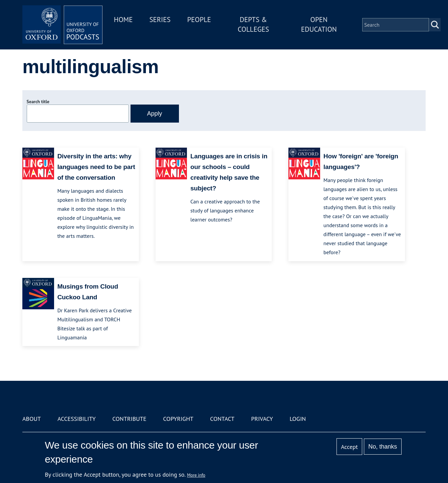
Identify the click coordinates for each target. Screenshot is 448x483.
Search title (38, 102)
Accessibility (76, 419)
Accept (349, 447)
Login (298, 419)
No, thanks (383, 447)
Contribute (129, 419)
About (32, 419)
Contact (222, 419)
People (199, 20)
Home (123, 20)
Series (160, 20)
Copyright (178, 419)
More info (196, 475)
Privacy (262, 419)
